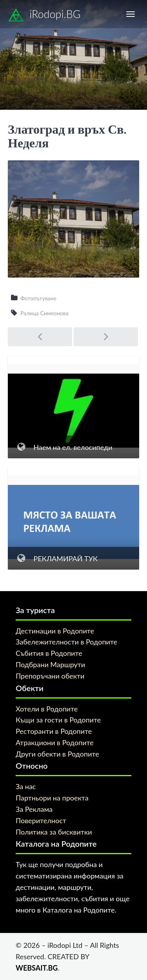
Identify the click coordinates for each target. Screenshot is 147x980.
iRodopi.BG (44, 15)
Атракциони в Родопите (55, 742)
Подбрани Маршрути (50, 664)
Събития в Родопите (49, 653)
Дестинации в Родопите (55, 631)
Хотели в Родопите (47, 709)
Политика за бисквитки (54, 832)
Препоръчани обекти (50, 676)
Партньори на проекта (52, 798)
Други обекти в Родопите (57, 754)
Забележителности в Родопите (66, 642)
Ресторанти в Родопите (54, 731)
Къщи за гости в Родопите (58, 720)
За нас (26, 786)
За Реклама (34, 809)
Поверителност (41, 820)
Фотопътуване (38, 298)
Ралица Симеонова (44, 313)
